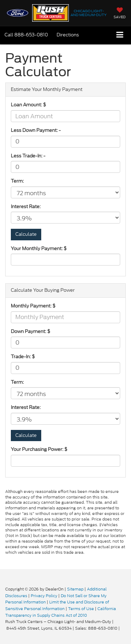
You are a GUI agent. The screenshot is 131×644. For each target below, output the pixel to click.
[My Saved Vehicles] (120, 14)
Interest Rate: (26, 207)
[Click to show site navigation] (120, 35)
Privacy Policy (44, 596)
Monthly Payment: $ (33, 306)
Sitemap (75, 589)
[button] (26, 35)
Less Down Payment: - (36, 130)
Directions (68, 35)
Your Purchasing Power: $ (39, 450)
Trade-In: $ (23, 357)
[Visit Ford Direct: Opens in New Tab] (123, 628)
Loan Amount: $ (28, 105)
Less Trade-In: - (28, 156)
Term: (17, 181)
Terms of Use (81, 609)
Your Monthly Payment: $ (39, 249)
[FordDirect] (23, 582)
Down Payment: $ (31, 332)
